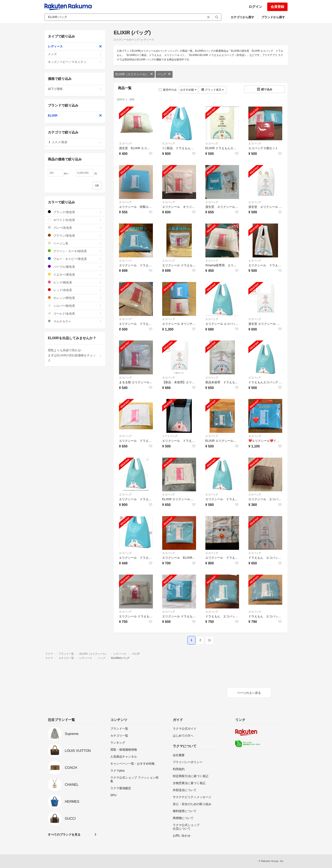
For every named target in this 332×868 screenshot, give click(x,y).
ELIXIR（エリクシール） (134, 74)
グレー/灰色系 (75, 228)
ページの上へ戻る (249, 693)
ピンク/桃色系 (75, 282)
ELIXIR (75, 115)
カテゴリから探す (242, 17)
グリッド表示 (213, 90)
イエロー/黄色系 (75, 274)
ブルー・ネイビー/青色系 (75, 259)
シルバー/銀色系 (75, 306)
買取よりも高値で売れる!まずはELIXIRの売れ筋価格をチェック (75, 355)
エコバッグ (125, 143)
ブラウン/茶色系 (75, 235)
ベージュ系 (75, 243)
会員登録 (277, 7)
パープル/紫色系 (75, 267)
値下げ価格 (75, 89)
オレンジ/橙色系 (75, 298)
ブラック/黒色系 (75, 212)
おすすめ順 (188, 90)
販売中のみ (168, 90)
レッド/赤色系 (75, 290)
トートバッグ (170, 436)
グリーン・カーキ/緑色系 (75, 251)
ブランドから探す (273, 17)
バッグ (164, 74)
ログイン (255, 7)
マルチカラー (75, 321)
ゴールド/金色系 (75, 313)
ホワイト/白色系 (75, 220)
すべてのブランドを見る (64, 835)
